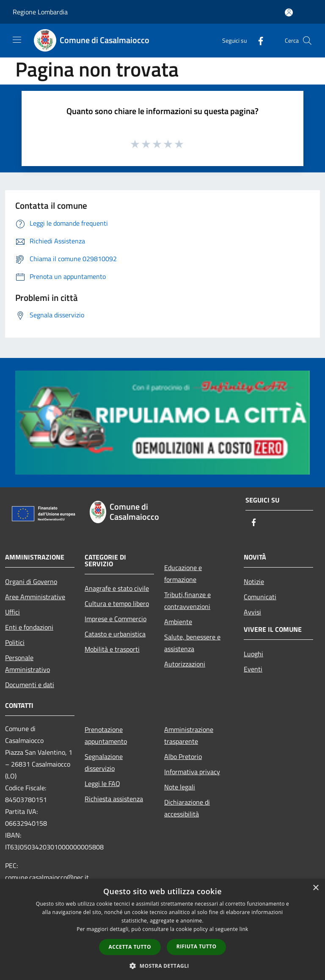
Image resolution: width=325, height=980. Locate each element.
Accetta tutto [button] (130, 947)
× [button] (315, 888)
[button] (162, 966)
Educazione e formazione (183, 573)
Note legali (180, 787)
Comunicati (260, 597)
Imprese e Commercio (116, 619)
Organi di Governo (31, 581)
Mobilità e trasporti (112, 649)
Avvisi (252, 612)
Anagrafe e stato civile (117, 588)
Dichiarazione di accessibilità (187, 808)
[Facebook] (257, 40)
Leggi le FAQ (102, 783)
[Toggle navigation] (17, 40)
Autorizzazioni (185, 664)
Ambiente (178, 622)
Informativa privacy (192, 772)
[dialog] (162, 929)
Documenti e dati (30, 685)
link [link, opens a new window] (244, 929)
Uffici (12, 612)
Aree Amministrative (35, 597)
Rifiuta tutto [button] (197, 946)
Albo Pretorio (183, 756)
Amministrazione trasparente (189, 735)
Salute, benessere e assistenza (192, 643)
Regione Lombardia (40, 12)
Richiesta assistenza (114, 799)
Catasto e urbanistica (115, 634)
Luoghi (253, 654)
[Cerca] (307, 41)
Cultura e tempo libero (117, 603)
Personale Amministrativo (28, 663)
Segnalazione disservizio (104, 762)
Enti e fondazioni (29, 627)
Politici (15, 642)
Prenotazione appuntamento (106, 735)
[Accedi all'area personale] (289, 12)
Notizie (254, 581)
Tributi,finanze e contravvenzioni (187, 601)
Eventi (253, 669)
